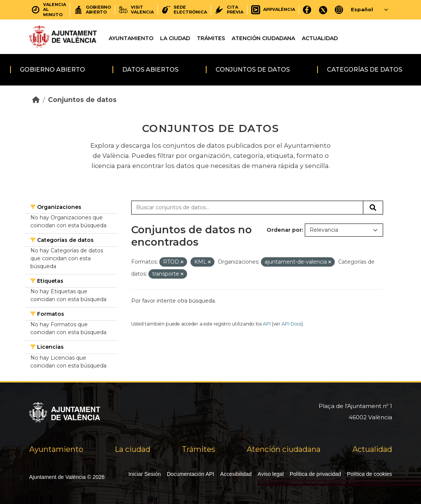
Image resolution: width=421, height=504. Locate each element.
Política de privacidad (315, 474)
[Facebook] (307, 10)
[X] (323, 10)
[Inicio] (36, 100)
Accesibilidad (236, 474)
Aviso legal (270, 474)
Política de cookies (370, 474)
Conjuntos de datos (253, 70)
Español (362, 9)
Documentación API (190, 474)
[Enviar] (373, 208)
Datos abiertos (150, 70)
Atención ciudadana (263, 38)
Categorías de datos (365, 70)
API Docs (291, 324)
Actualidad (320, 38)
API (267, 324)
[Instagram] (339, 10)
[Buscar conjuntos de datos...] (247, 208)
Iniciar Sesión (145, 474)
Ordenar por (284, 230)
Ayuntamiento (131, 38)
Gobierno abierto (52, 70)
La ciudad (175, 38)
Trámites (211, 38)
